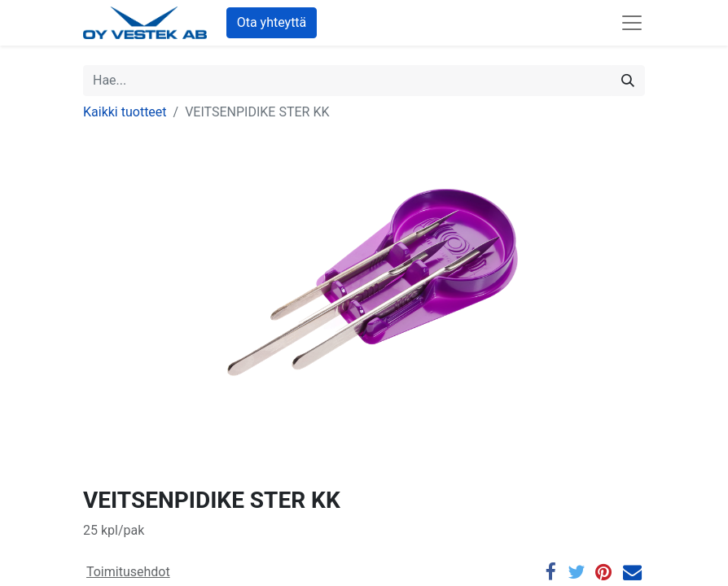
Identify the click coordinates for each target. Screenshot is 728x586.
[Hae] (628, 81)
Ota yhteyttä (272, 22)
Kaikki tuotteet (125, 112)
